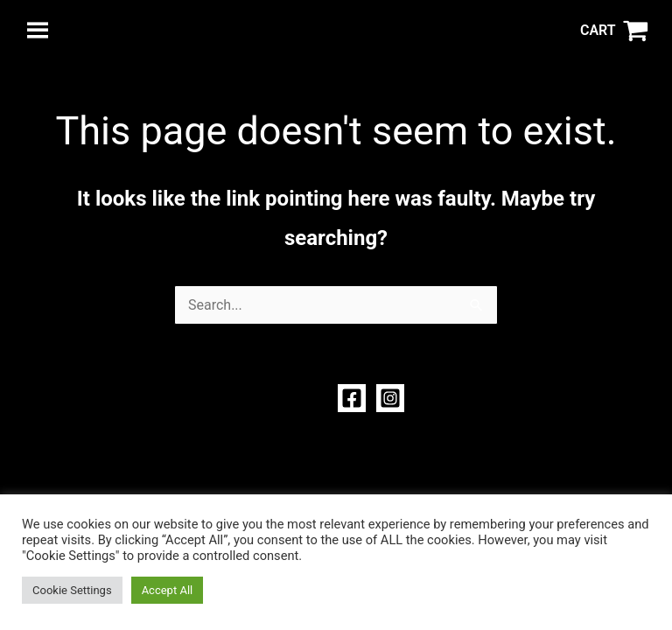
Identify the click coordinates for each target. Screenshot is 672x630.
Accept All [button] (168, 590)
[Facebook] (352, 398)
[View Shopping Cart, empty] (614, 31)
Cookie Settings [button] (72, 590)
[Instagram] (390, 398)
